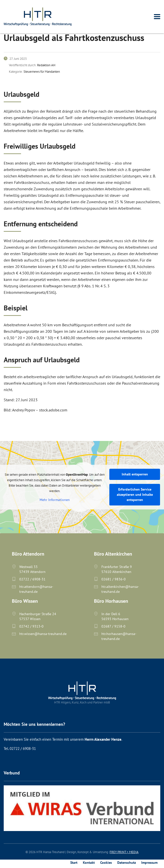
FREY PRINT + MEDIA (124, 852)
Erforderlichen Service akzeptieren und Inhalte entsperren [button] (135, 495)
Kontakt (89, 863)
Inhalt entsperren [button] (135, 474)
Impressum (149, 863)
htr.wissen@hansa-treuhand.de (43, 634)
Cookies (106, 863)
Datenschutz (127, 863)
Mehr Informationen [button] (55, 500)
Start (74, 863)
